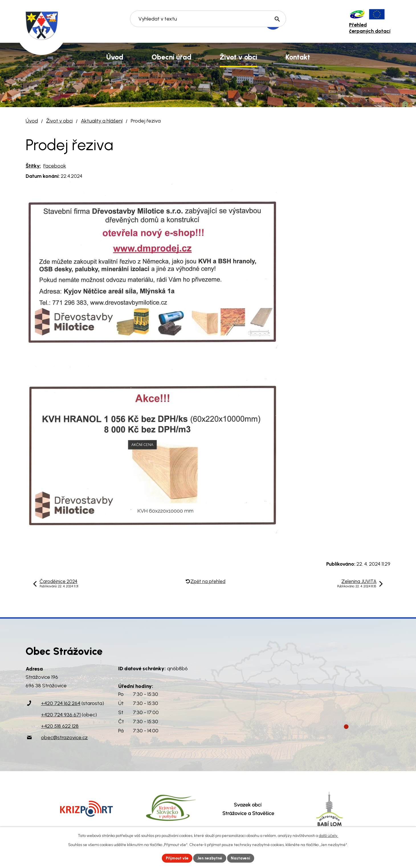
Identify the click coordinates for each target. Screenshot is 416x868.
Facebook (55, 166)
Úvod (32, 121)
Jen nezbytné (210, 858)
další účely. (329, 835)
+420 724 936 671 (61, 715)
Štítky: (33, 166)
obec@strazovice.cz (64, 737)
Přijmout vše (177, 858)
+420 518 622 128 (60, 726)
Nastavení (242, 858)
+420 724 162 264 (61, 703)
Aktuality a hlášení (102, 121)
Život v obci (59, 121)
